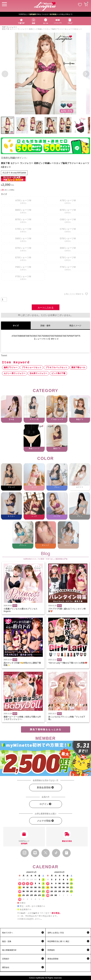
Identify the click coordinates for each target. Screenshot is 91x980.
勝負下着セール (78, 367)
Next (86, 74)
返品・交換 (7, 941)
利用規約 (51, 950)
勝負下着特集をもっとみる (46, 729)
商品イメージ (75, 326)
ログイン (46, 804)
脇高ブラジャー (11, 367)
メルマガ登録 (45, 821)
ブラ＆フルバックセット (56, 367)
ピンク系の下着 (58, 373)
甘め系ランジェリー (38, 373)
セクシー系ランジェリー (15, 373)
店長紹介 (6, 959)
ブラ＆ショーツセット (31, 367)
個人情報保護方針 (9, 950)
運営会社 (6, 967)
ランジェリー (12, 27)
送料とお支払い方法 (56, 933)
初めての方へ (8, 933)
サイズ (16, 326)
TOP (4, 27)
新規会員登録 (45, 788)
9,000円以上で (24, 837)
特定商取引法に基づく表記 (58, 941)
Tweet (4, 355)
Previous (5, 74)
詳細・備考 (45, 326)
